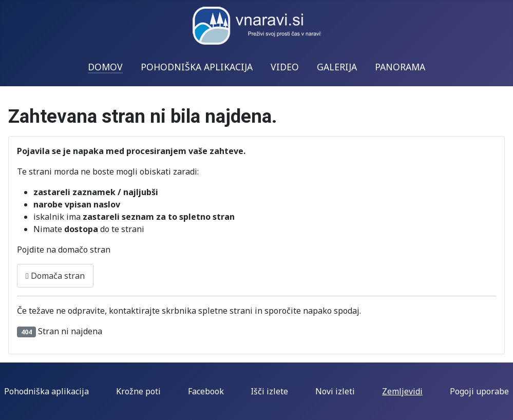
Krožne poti (138, 391)
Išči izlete (269, 391)
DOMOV (105, 67)
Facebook (206, 391)
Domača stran (55, 276)
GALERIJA (337, 67)
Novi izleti (335, 391)
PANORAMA (400, 67)
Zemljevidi (402, 391)
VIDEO (285, 67)
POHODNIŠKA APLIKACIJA (197, 67)
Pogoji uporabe (479, 391)
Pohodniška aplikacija (46, 391)
